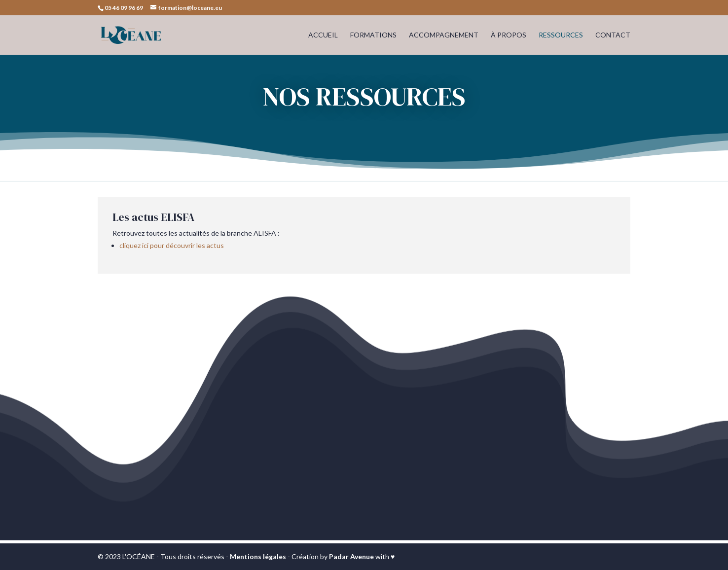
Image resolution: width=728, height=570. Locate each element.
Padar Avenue (351, 556)
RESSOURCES (561, 35)
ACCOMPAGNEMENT (444, 35)
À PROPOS (509, 35)
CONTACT (613, 35)
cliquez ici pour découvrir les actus (172, 245)
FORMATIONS (373, 35)
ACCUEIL (323, 35)
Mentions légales (258, 556)
